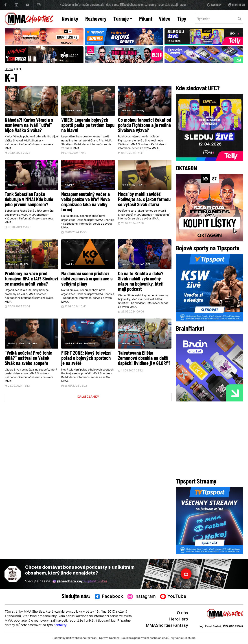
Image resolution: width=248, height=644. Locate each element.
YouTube (173, 597)
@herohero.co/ (80, 581)
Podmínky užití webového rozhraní (75, 638)
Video (165, 19)
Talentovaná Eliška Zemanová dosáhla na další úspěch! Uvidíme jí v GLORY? (144, 359)
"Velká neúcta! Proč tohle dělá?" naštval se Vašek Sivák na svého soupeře (28, 359)
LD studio (189, 638)
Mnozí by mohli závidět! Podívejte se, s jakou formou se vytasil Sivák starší (144, 200)
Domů (9, 69)
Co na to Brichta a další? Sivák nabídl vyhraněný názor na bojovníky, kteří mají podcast (141, 282)
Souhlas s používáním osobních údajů (145, 638)
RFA (35, 111)
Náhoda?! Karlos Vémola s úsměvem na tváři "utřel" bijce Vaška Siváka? (29, 126)
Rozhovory (96, 19)
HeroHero (179, 619)
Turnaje (123, 19)
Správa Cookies (109, 638)
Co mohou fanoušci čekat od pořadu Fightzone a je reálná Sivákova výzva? (145, 126)
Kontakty (60, 625)
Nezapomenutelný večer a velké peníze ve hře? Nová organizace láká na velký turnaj (86, 202)
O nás (182, 613)
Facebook (109, 597)
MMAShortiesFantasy (167, 626)
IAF (29, 111)
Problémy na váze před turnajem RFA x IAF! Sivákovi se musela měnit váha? (31, 279)
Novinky (70, 19)
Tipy (182, 19)
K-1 (19, 69)
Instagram (142, 597)
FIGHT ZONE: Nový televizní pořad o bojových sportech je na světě (86, 359)
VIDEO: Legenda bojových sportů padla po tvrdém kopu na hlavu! (88, 126)
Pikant (146, 19)
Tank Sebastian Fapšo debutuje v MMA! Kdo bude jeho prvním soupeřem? (29, 200)
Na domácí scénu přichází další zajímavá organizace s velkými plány (87, 279)
